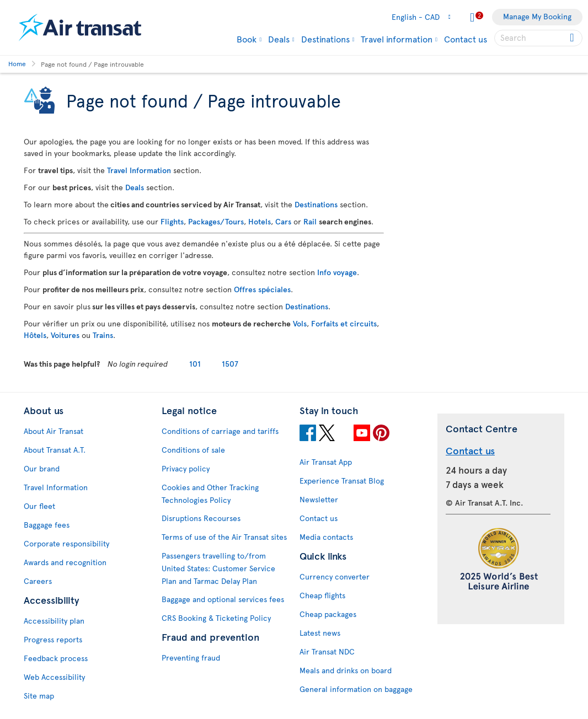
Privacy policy (186, 468)
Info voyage (337, 272)
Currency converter (335, 576)
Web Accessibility (54, 677)
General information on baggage (356, 689)
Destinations (325, 39)
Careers (38, 581)
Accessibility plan (54, 621)
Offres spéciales (262, 289)
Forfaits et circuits (344, 323)
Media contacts (326, 537)
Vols (300, 323)
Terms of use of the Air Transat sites (224, 537)
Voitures (65, 335)
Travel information (397, 39)
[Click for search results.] (573, 38)
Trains (103, 335)
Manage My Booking (537, 16)
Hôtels (35, 335)
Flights (172, 221)
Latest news (320, 633)
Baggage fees (47, 525)
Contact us (466, 39)
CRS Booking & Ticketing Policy (216, 618)
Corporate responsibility (66, 543)
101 (195, 364)
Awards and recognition (65, 562)
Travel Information (139, 170)
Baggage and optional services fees (223, 599)
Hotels (260, 221)
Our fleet (39, 506)
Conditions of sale (193, 450)
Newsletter (319, 499)
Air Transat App (326, 462)
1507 (230, 364)
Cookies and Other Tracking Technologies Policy (210, 493)
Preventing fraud (191, 658)
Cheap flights (322, 595)
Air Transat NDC (327, 651)
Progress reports (53, 639)
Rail (310, 221)
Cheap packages (328, 614)
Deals (279, 39)
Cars (283, 221)
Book (247, 39)
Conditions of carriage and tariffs (220, 431)
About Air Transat (54, 431)
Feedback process (56, 658)
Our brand (42, 468)
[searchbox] (538, 38)
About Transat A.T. (55, 450)
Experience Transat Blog (342, 481)
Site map (39, 696)
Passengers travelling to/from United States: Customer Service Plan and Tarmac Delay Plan (218, 568)
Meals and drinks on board (346, 670)
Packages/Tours (216, 221)
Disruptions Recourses (201, 518)
